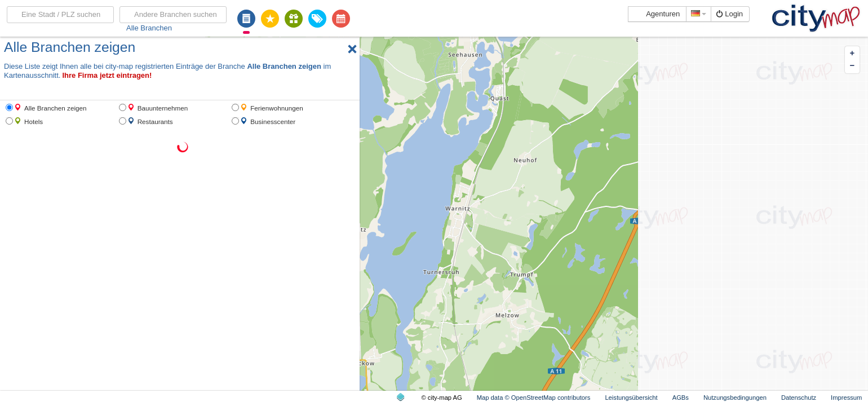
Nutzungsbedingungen (735, 398)
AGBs (681, 398)
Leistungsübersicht (631, 398)
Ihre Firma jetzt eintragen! (107, 75)
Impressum (846, 398)
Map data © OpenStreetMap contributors (534, 398)
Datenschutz (799, 398)
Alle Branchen (149, 28)
